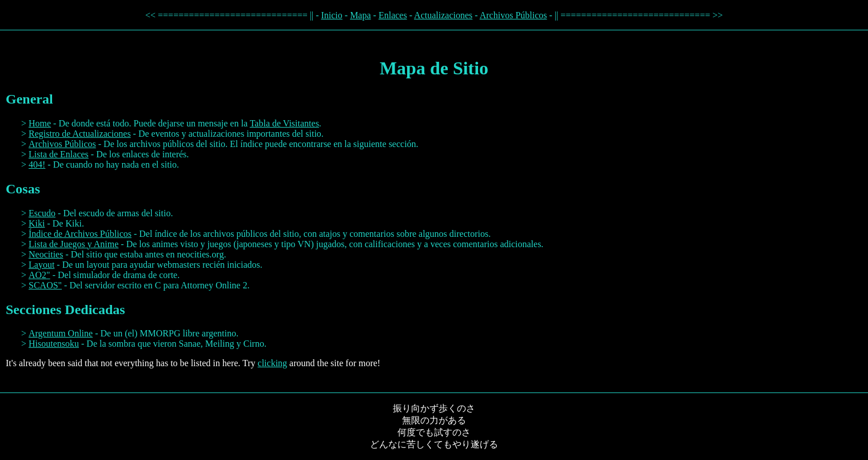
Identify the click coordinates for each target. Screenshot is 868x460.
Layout (41, 265)
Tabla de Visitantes (284, 123)
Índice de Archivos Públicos (80, 234)
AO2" (39, 275)
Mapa (360, 15)
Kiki (37, 223)
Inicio (331, 15)
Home (40, 123)
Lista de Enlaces (59, 154)
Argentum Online (61, 333)
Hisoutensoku (54, 344)
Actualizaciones (443, 15)
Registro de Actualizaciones (80, 134)
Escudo (42, 213)
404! (37, 164)
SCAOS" (45, 285)
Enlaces (393, 15)
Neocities (46, 254)
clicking (273, 363)
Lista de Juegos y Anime (73, 244)
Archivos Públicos (513, 15)
